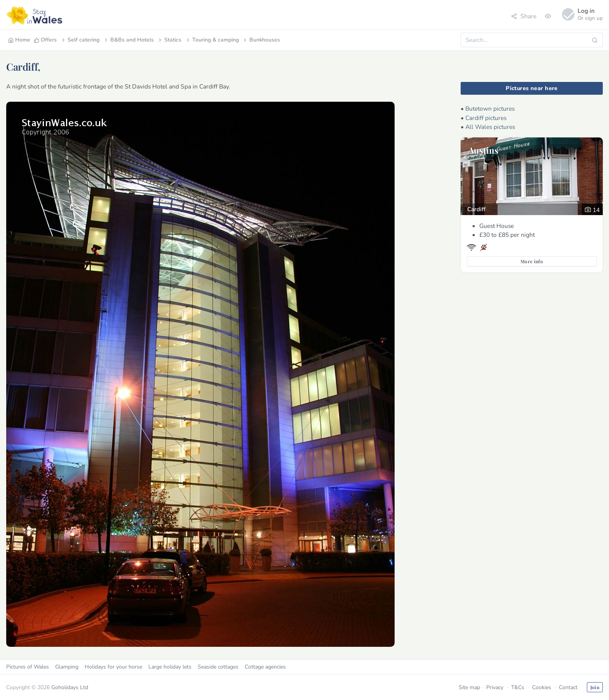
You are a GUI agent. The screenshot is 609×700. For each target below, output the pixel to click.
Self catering (80, 40)
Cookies (542, 687)
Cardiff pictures (486, 118)
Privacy (495, 687)
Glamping (67, 667)
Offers (45, 40)
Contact (568, 687)
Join (595, 687)
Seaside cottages (218, 667)
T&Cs (518, 687)
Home (19, 40)
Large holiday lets (170, 667)
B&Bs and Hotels (129, 40)
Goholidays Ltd (70, 687)
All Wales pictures (490, 127)
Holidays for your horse (113, 667)
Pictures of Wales (28, 667)
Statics (169, 40)
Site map (469, 687)
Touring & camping (212, 40)
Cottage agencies (265, 667)
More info (532, 261)
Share (524, 16)
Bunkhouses (261, 40)
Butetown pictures (490, 109)
